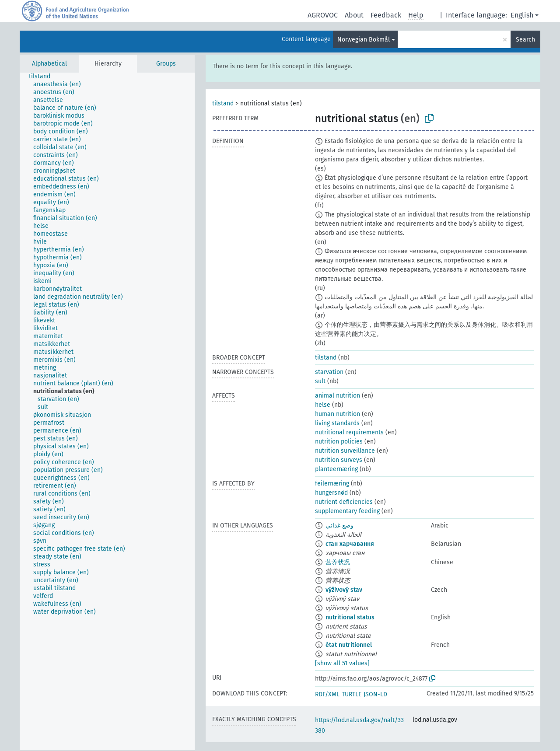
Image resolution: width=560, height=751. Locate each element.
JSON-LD (375, 694)
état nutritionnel (349, 645)
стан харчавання (350, 544)
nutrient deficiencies (344, 502)
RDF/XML (327, 694)
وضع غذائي (339, 526)
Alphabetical (49, 64)
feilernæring (332, 484)
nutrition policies (339, 442)
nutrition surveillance (345, 451)
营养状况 (338, 562)
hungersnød (331, 493)
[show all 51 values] (342, 663)
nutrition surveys (339, 460)
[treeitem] (43, 77)
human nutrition (338, 414)
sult (320, 381)
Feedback (386, 15)
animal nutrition (338, 396)
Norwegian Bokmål (364, 40)
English (522, 15)
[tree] (107, 411)
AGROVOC (323, 15)
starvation (329, 372)
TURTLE (352, 694)
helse (323, 405)
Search (525, 40)
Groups (166, 64)
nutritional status (350, 617)
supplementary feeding (347, 511)
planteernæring (336, 469)
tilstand (223, 103)
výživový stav (344, 590)
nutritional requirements (349, 432)
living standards (337, 423)
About (354, 15)
